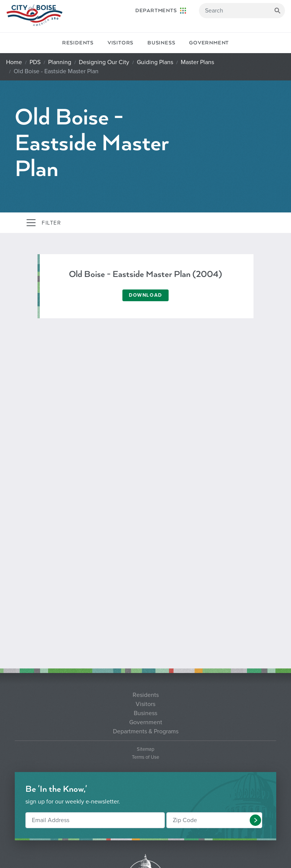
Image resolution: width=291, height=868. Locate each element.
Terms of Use (145, 757)
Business (161, 43)
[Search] (242, 11)
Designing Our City (104, 62)
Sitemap (145, 749)
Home (14, 62)
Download (145, 295)
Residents (78, 43)
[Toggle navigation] (43, 223)
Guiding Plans (155, 62)
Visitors (120, 43)
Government (209, 43)
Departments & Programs (146, 731)
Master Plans (197, 62)
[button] (255, 820)
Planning (60, 62)
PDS (35, 62)
